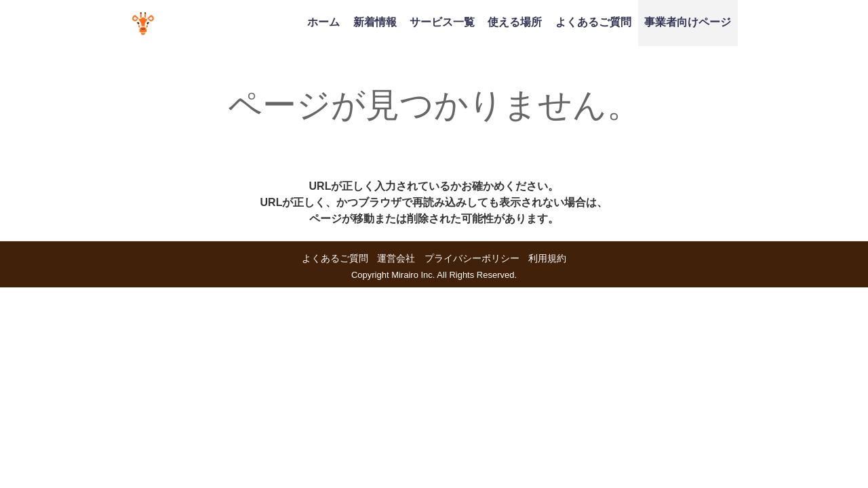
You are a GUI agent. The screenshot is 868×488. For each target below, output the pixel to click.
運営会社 (396, 258)
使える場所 (515, 22)
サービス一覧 (442, 22)
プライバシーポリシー (472, 258)
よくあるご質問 (593, 22)
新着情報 (375, 22)
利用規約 (547, 258)
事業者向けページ (688, 22)
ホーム (323, 22)
